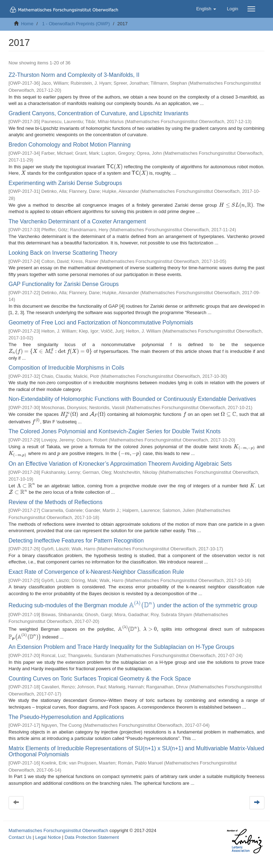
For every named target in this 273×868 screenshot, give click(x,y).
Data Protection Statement (92, 832)
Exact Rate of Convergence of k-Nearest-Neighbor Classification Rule (96, 569)
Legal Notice (48, 832)
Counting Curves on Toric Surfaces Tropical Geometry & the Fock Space (100, 673)
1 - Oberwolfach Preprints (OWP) (76, 24)
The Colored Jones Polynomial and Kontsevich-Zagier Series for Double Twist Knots (114, 428)
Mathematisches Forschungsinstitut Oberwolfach (58, 825)
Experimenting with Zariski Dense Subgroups (65, 183)
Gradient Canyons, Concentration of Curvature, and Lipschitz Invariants (98, 113)
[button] (206, 9)
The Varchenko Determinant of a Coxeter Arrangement (77, 221)
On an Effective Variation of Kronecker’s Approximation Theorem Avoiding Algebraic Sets (120, 461)
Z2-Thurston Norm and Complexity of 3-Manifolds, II (74, 75)
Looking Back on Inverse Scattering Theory (63, 253)
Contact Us (20, 832)
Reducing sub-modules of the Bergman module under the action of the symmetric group (131, 602)
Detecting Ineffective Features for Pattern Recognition (76, 538)
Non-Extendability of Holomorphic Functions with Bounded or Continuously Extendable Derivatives (132, 394)
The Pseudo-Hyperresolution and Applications (66, 712)
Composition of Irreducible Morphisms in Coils (66, 363)
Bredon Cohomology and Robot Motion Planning (69, 145)
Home (27, 24)
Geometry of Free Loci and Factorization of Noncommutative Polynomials (101, 322)
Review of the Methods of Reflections (55, 500)
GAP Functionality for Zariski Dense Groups (64, 284)
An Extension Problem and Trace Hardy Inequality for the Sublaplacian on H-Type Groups (121, 642)
